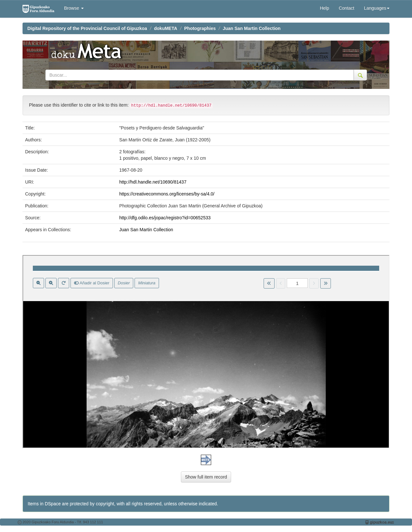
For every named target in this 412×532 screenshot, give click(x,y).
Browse (74, 8)
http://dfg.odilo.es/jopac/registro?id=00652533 (165, 218)
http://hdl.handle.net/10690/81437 (153, 182)
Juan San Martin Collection (252, 28)
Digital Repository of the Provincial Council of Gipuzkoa (87, 28)
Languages (377, 8)
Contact (346, 8)
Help (325, 8)
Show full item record (206, 477)
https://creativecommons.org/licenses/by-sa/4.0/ (167, 194)
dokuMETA (166, 28)
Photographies (200, 28)
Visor (206, 352)
